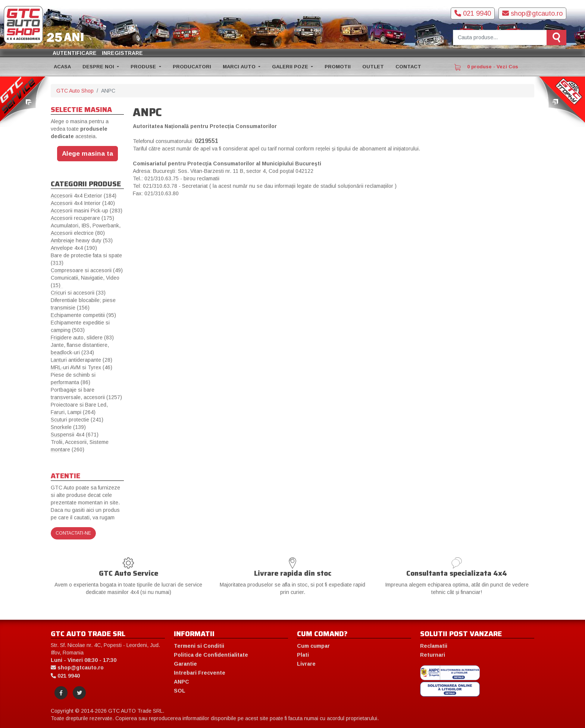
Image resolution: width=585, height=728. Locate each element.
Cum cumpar (313, 646)
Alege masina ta (87, 153)
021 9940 (473, 13)
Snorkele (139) (68, 427)
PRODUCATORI (192, 67)
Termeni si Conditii (199, 646)
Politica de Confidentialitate (211, 655)
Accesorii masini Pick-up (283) (87, 211)
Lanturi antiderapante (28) (82, 360)
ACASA (62, 67)
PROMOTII (338, 67)
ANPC (182, 682)
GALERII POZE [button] (291, 67)
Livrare (306, 664)
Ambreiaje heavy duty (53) (82, 240)
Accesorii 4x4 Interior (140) (83, 203)
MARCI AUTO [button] (240, 67)
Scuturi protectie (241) (77, 420)
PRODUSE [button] (144, 67)
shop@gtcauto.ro (532, 13)
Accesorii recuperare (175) (82, 218)
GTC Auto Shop (75, 91)
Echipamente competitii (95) (83, 315)
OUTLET (373, 67)
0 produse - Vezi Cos (486, 67)
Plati (303, 655)
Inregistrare (122, 53)
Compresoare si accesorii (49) (87, 270)
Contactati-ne (73, 533)
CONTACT (408, 67)
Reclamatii (434, 646)
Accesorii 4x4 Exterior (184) (84, 196)
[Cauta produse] (500, 38)
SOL (180, 691)
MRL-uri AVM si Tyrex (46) (82, 367)
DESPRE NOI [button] (99, 67)
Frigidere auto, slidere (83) (82, 337)
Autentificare (75, 53)
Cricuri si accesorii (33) (78, 293)
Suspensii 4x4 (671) (75, 435)
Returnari (433, 655)
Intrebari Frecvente (200, 673)
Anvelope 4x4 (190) (74, 248)
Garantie (185, 664)
